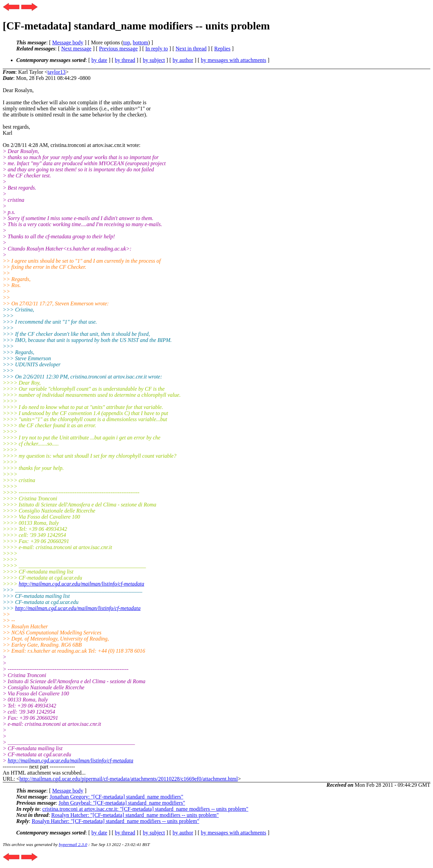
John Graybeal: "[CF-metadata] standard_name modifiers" (122, 803)
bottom (140, 42)
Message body (68, 42)
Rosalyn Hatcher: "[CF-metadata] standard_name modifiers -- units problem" (135, 815)
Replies (222, 49)
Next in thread (191, 49)
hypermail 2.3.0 (73, 844)
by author (183, 60)
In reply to (157, 49)
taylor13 (56, 72)
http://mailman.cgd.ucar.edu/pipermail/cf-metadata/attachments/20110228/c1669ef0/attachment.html (128, 779)
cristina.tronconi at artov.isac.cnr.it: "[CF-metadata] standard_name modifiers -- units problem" (145, 809)
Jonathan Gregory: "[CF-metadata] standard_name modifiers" (117, 797)
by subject (154, 60)
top (127, 42)
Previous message (118, 49)
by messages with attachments (234, 60)
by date (99, 60)
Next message (76, 49)
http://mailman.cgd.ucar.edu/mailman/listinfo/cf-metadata (81, 584)
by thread (125, 60)
